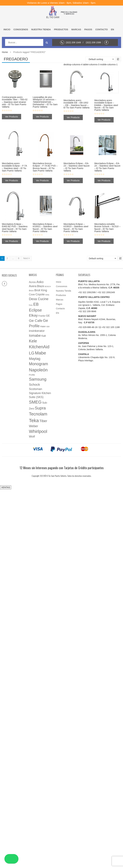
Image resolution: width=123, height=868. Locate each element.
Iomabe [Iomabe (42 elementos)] (35, 336)
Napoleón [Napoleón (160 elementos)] (38, 370)
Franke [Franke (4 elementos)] (42, 316)
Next (26, 258)
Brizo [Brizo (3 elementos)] (31, 291)
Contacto (102, 29)
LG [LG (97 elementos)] (32, 353)
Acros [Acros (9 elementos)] (32, 282)
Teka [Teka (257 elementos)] (34, 420)
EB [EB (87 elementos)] (36, 304)
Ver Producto (12, 117)
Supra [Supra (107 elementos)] (40, 408)
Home (5, 52)
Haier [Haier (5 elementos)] (43, 326)
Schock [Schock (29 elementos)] (34, 384)
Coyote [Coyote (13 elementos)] (40, 294)
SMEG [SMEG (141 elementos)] (35, 402)
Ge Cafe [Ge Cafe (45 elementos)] (36, 321)
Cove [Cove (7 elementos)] (32, 294)
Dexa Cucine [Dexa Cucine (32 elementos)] (39, 299)
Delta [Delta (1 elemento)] (47, 295)
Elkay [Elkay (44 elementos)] (33, 315)
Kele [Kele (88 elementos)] (33, 341)
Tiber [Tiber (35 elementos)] (43, 421)
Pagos (88, 29)
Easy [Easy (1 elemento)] (31, 305)
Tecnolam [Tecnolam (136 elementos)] (38, 414)
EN (112, 29)
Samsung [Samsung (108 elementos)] (38, 379)
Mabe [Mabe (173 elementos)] (41, 353)
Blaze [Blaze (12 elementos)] (41, 286)
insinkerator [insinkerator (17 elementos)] (37, 331)
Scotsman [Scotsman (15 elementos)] (36, 389)
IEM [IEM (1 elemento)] (48, 327)
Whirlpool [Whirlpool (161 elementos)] (38, 431)
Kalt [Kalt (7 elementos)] (44, 336)
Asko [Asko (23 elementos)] (40, 282)
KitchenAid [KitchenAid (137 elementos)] (39, 347)
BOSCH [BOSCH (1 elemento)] (48, 286)
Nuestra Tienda (41, 29)
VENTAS (6, 487)
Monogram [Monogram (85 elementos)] (38, 364)
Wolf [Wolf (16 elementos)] (32, 436)
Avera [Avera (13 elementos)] (33, 286)
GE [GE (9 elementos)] (48, 316)
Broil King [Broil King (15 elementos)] (41, 290)
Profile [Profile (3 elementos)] (32, 375)
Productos (61, 29)
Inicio (7, 29)
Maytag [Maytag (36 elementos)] (35, 359)
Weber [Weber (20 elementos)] (34, 426)
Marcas (76, 29)
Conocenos (21, 29)
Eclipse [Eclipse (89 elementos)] (35, 310)
